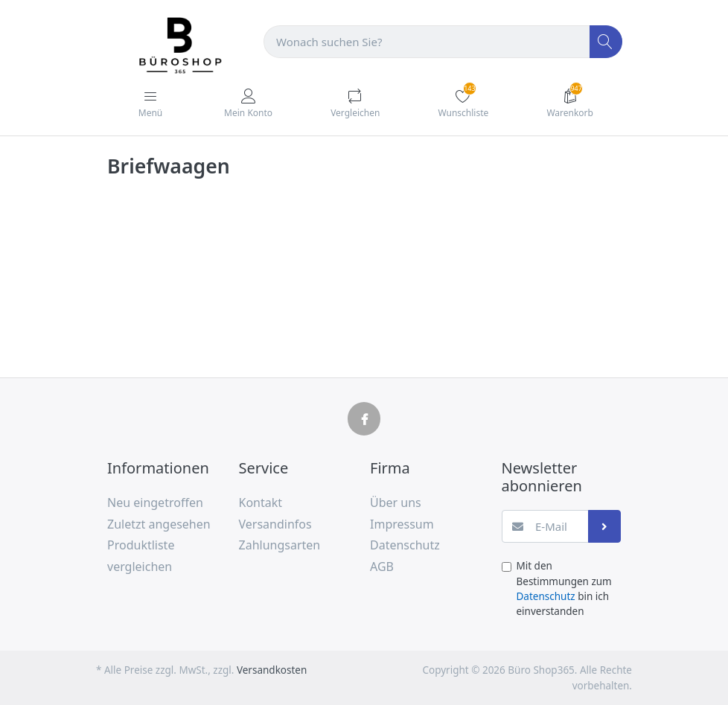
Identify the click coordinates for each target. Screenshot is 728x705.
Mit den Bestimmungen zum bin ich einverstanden (564, 588)
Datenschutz (546, 596)
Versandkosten (272, 670)
